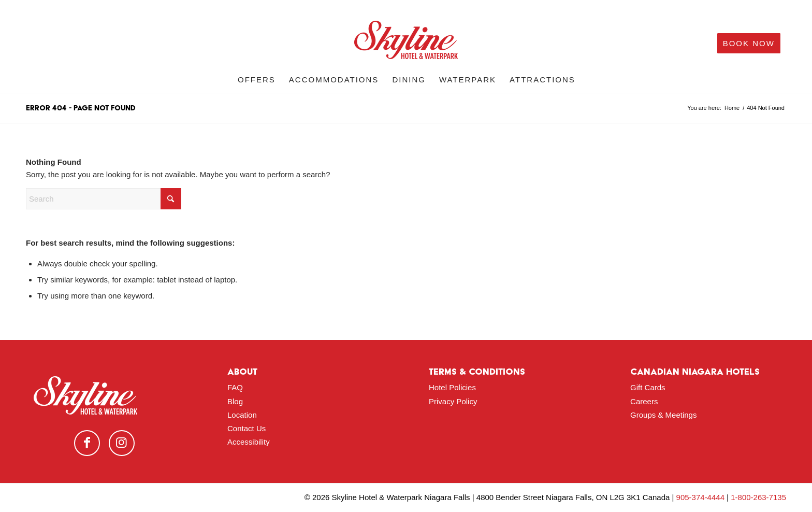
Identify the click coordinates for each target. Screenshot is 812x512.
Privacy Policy (453, 401)
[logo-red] (406, 44)
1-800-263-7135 (758, 497)
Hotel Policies (452, 387)
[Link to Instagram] (122, 443)
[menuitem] (257, 80)
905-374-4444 (700, 497)
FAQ (235, 387)
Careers (644, 401)
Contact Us (247, 428)
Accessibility (249, 442)
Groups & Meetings (663, 415)
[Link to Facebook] (87, 443)
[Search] (104, 199)
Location (242, 415)
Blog (235, 401)
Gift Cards (648, 387)
